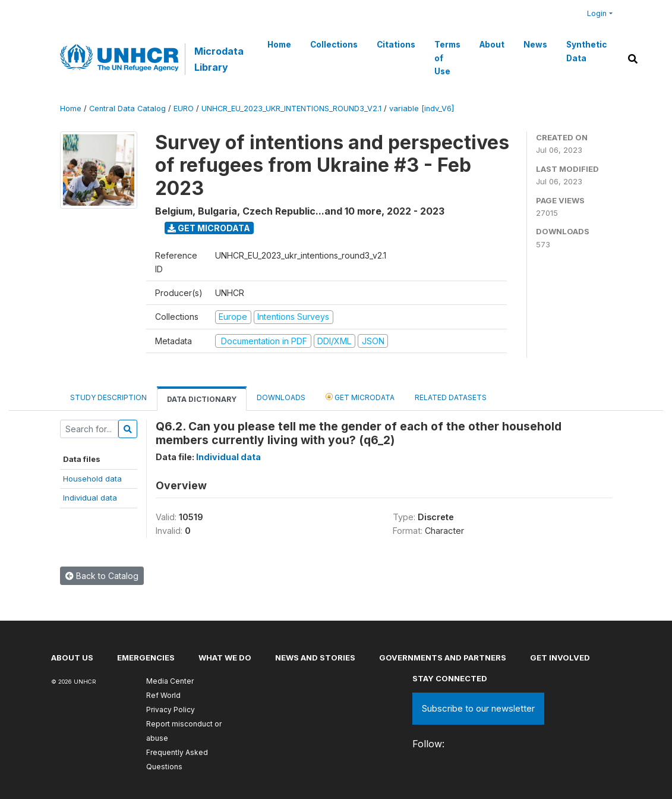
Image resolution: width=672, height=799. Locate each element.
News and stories (315, 658)
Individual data (90, 498)
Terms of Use (447, 58)
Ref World (163, 695)
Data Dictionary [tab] (202, 399)
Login (597, 13)
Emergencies (146, 658)
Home (279, 45)
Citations (396, 45)
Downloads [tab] (281, 397)
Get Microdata (209, 228)
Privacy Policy (171, 710)
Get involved (560, 658)
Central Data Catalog (127, 108)
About (492, 45)
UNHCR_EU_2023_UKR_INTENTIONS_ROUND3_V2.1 (291, 108)
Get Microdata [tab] (360, 397)
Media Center (170, 681)
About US (72, 658)
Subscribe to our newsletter (478, 708)
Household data (92, 479)
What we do (225, 658)
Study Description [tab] (108, 397)
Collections (334, 45)
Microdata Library (219, 59)
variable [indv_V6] (422, 108)
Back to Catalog (102, 576)
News (535, 45)
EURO (184, 108)
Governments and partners (443, 658)
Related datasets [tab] (451, 397)
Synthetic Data (586, 51)
